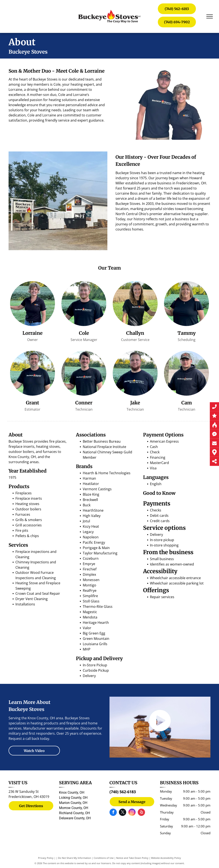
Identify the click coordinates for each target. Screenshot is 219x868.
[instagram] (132, 813)
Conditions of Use (104, 858)
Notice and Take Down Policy (132, 858)
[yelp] (141, 813)
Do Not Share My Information (75, 858)
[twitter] (123, 813)
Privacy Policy (46, 858)
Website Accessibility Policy (166, 858)
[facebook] (113, 813)
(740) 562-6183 (123, 792)
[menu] (210, 16)
